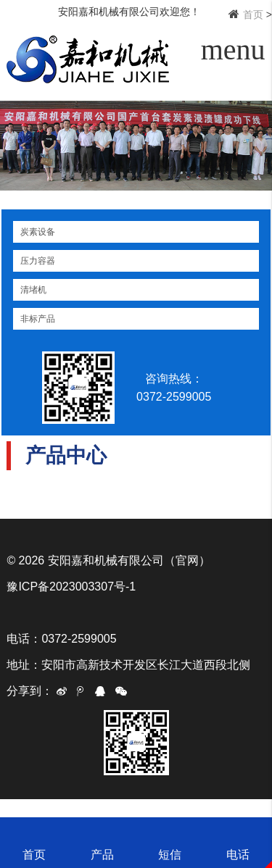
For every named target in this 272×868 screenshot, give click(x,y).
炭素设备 (38, 232)
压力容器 (38, 261)
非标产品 (38, 319)
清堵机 (33, 290)
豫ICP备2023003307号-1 (71, 587)
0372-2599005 (180, 397)
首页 (253, 14)
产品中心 (66, 455)
